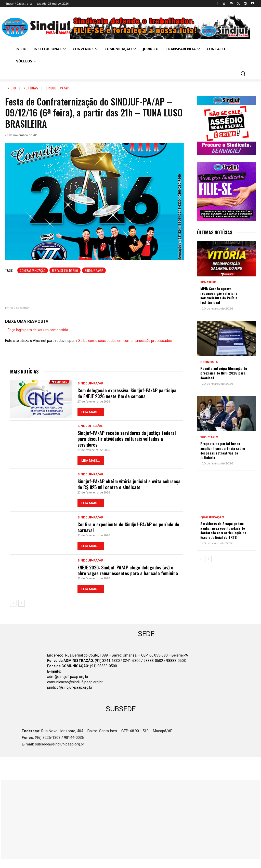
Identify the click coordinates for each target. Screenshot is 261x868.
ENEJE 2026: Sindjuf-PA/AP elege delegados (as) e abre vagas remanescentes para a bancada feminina (128, 570)
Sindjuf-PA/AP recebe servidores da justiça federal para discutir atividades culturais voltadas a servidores (127, 439)
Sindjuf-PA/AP (57, 88)
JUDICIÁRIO (209, 437)
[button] (243, 73)
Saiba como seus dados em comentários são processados (125, 341)
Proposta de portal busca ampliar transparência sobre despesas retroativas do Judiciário (223, 450)
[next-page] (22, 603)
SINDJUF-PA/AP (94, 270)
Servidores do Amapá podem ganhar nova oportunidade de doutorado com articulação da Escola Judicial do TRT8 (223, 530)
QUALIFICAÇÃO (212, 517)
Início (11, 88)
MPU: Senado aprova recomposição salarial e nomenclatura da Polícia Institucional (219, 296)
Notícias (31, 88)
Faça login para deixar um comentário (38, 330)
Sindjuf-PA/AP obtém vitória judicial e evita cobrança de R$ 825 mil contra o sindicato (129, 484)
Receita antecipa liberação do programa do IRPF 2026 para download (224, 373)
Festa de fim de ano (65, 270)
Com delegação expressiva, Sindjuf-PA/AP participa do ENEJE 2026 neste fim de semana (127, 393)
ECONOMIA (209, 362)
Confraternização (33, 270)
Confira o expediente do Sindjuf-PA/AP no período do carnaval (128, 527)
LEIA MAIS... (91, 412)
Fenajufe (208, 282)
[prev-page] (13, 603)
